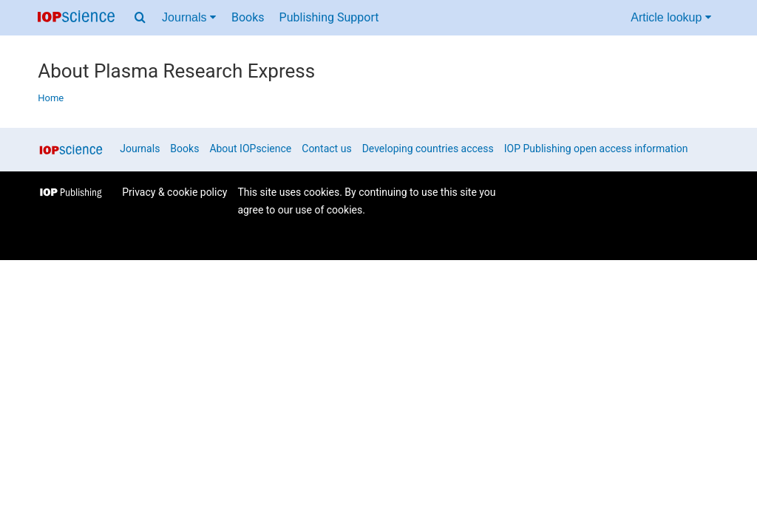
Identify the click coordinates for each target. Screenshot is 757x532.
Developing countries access (428, 149)
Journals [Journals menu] (189, 17)
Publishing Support (329, 17)
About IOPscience (250, 149)
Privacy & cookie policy (174, 192)
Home (51, 98)
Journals (140, 149)
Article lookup (671, 17)
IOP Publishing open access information (596, 149)
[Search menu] (140, 18)
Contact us (326, 149)
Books (248, 17)
